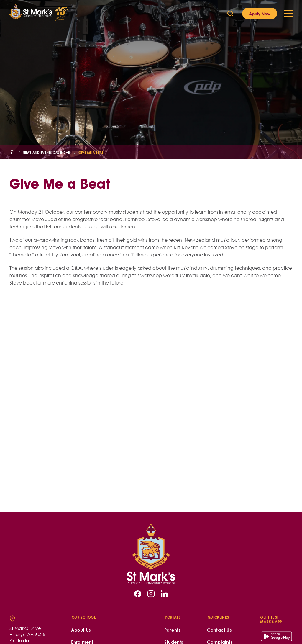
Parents (172, 574)
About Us (81, 574)
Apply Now (260, 14)
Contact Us (219, 574)
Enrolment (82, 586)
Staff (169, 598)
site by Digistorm (278, 636)
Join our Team (223, 598)
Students (174, 586)
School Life (83, 598)
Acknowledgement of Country (105, 623)
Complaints (220, 586)
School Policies (239, 636)
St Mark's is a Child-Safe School (106, 611)
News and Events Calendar (46, 152)
